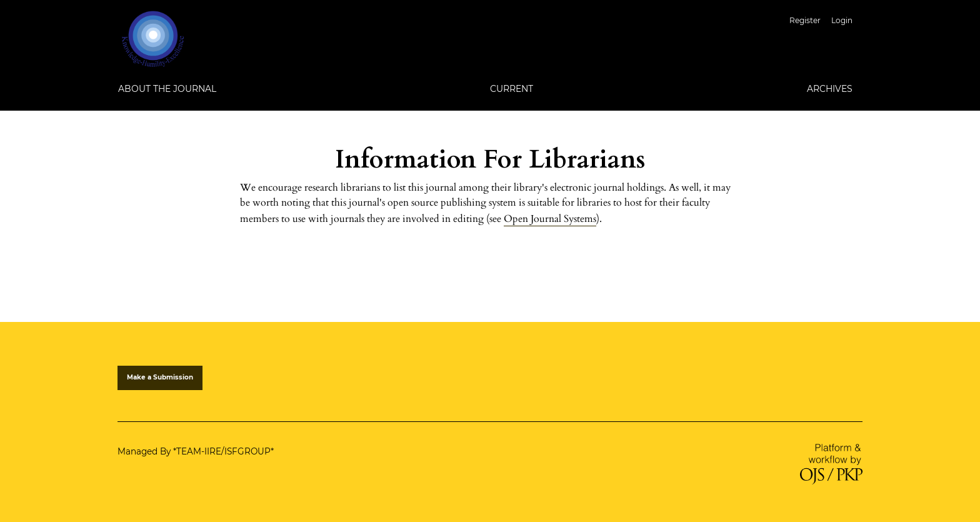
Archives (830, 89)
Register (805, 20)
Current (512, 89)
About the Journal (167, 89)
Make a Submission (160, 377)
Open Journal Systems (550, 219)
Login (842, 20)
